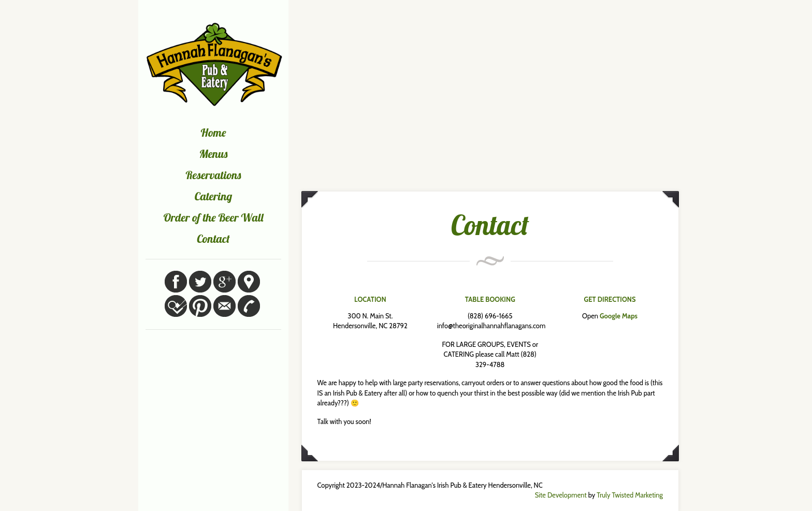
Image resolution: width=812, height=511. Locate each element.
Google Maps (619, 316)
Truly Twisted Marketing (630, 495)
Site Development (561, 495)
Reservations (214, 175)
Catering (214, 196)
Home (214, 133)
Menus (214, 154)
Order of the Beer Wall (213, 217)
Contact (213, 239)
